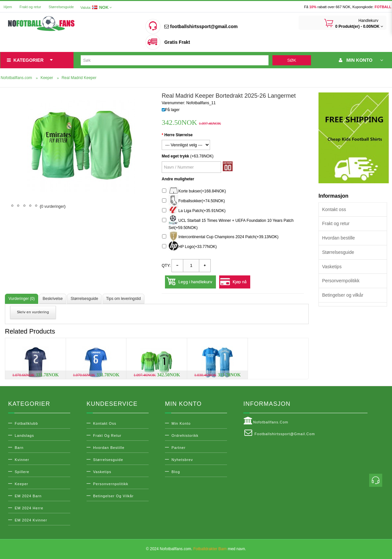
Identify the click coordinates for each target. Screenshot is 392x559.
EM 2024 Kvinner (31, 520)
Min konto (181, 423)
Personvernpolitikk (341, 281)
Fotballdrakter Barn (210, 549)
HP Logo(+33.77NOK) (189, 247)
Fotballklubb (26, 423)
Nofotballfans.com (266, 421)
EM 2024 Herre (29, 508)
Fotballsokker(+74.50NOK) (193, 201)
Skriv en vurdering (33, 312)
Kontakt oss (334, 209)
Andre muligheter (178, 179)
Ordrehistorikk (185, 436)
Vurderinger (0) (22, 299)
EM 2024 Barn (28, 496)
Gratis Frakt (177, 42)
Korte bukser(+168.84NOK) (194, 191)
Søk (292, 60)
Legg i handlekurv (195, 282)
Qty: (166, 266)
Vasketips (332, 267)
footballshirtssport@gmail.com (201, 26)
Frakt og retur (30, 7)
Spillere (22, 472)
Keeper (21, 484)
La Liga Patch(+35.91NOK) (194, 211)
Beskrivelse (53, 299)
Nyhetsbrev (182, 460)
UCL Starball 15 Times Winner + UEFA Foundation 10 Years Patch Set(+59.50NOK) (228, 223)
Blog (176, 472)
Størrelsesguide (61, 7)
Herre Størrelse (179, 135)
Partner (179, 448)
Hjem (8, 7)
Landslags (24, 436)
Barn (19, 448)
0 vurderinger (53, 206)
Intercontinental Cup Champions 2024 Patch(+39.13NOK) (220, 237)
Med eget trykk (175, 156)
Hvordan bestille (338, 238)
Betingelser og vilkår (343, 295)
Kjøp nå (240, 282)
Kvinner (22, 460)
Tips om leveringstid (123, 299)
